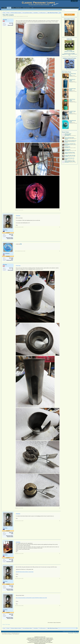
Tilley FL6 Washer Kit (69, 68)
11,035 (12, 236)
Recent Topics (66, 132)
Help (73, 632)
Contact (63, 54)
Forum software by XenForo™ (11, 633)
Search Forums (5, 9)
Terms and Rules (71, 633)
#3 (60, 251)
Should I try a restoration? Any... (70, 144)
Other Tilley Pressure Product (12, 16)
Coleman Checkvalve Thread (70, 152)
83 (13, 24)
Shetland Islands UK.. (10, 260)
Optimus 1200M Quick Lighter (70, 161)
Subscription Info (18, 8)
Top (78, 632)
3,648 (12, 561)
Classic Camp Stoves (26, 8)
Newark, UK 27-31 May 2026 (69, 51)
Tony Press (5, 230)
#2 (60, 227)
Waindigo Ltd (17, 634)
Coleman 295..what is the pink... (70, 155)
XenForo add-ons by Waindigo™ (7, 634)
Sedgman (66, 153)
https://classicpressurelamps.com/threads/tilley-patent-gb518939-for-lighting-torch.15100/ (31, 598)
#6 (60, 554)
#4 (60, 508)
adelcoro (71, 76)
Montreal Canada (10, 25)
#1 (60, 210)
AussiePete (5, 555)
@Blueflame (18, 216)
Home (5, 8)
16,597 (12, 259)
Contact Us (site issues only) (67, 632)
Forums (9, 8)
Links (32, 8)
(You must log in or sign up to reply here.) (54, 623)
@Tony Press (18, 266)
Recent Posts (11, 9)
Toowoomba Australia (10, 562)
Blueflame (22, 16)
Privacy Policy (76, 633)
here (74, 53)
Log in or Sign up (74, 1)
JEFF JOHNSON (6, 253)
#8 (60, 606)
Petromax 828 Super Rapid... (70, 138)
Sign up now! (69, 14)
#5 (60, 521)
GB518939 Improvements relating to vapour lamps (25, 572)
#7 (60, 578)
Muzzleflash (67, 162)
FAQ (13, 8)
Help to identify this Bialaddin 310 (71, 141)
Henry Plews (67, 136)
